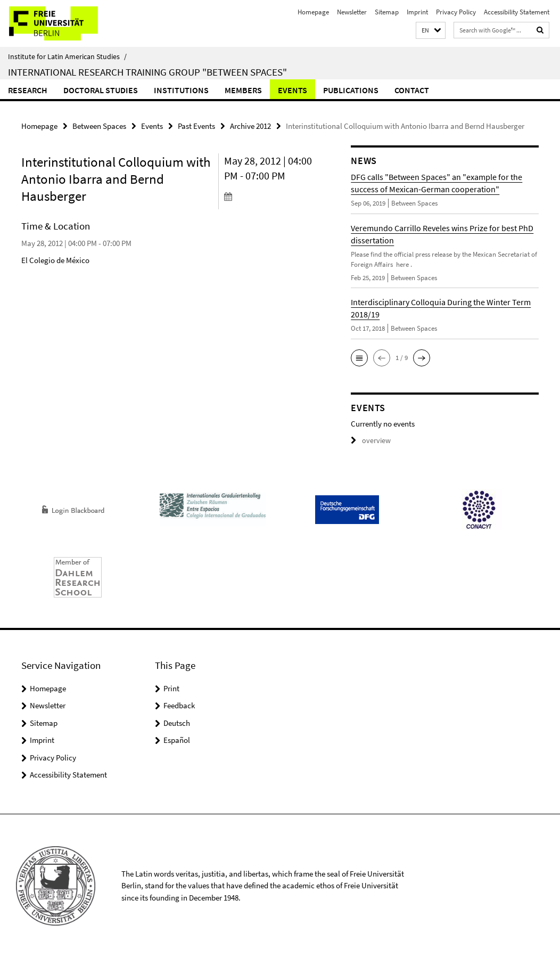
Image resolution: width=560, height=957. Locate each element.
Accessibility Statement (517, 12)
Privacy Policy (456, 12)
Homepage (313, 12)
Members (243, 90)
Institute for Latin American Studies (67, 56)
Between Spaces (99, 125)
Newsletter (352, 12)
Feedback (179, 705)
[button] (431, 31)
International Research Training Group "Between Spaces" (147, 72)
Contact (412, 90)
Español (177, 739)
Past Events (196, 125)
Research (28, 90)
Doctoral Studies (101, 90)
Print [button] (171, 688)
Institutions (181, 90)
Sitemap (387, 12)
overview (369, 440)
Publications (351, 90)
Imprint (417, 12)
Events (293, 90)
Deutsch (177, 722)
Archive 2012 (250, 125)
